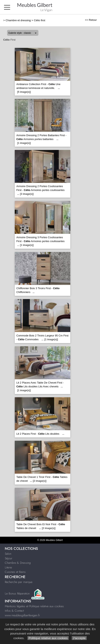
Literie (8, 567)
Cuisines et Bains (15, 572)
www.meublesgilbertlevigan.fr (22, 615)
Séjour (9, 558)
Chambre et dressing (18, 20)
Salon (8, 554)
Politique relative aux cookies (48, 638)
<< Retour (91, 20)
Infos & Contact (14, 611)
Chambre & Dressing (18, 563)
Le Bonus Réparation (17, 593)
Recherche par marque (19, 582)
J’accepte (79, 638)
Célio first (40, 20)
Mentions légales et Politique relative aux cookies (34, 606)
